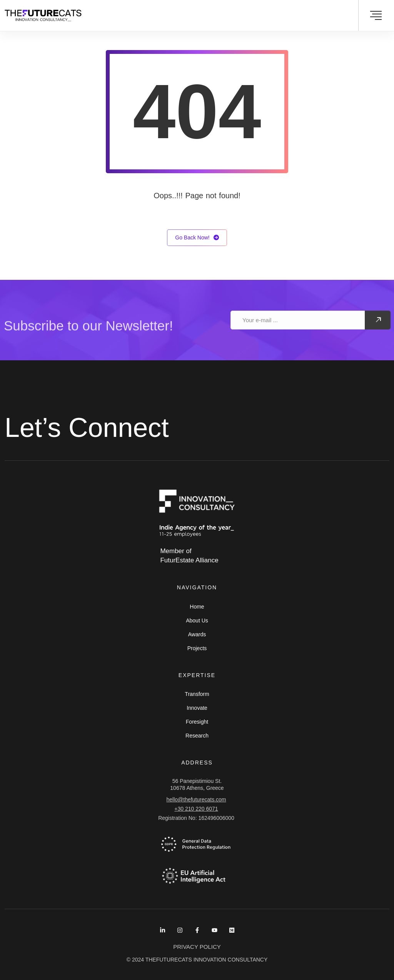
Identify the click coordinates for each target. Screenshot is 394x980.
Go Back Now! (197, 238)
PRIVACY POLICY (197, 947)
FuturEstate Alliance (189, 560)
